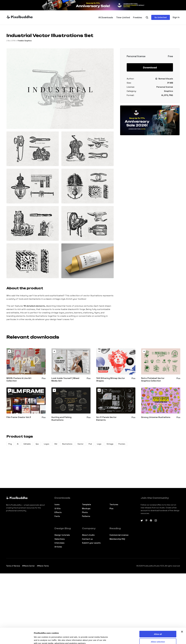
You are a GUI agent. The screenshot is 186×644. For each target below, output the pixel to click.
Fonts (57, 516)
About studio (88, 535)
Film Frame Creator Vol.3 (19, 417)
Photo (85, 512)
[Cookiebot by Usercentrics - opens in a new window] (17, 639)
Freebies (138, 17)
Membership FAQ (117, 539)
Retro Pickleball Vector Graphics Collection (153, 380)
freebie (21, 41)
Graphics (28, 41)
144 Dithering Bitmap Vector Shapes (111, 380)
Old (56, 444)
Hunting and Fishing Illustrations (61, 419)
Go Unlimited (161, 17)
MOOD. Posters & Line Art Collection (19, 380)
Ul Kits (58, 508)
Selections (60, 539)
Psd (90, 444)
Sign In (176, 17)
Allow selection (158, 627)
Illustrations (67, 444)
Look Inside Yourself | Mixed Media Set (65, 380)
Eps (37, 444)
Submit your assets (91, 543)
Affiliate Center (28, 566)
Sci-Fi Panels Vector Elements (106, 419)
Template (86, 504)
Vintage (110, 444)
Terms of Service (13, 566)
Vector (80, 444)
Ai (18, 444)
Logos (47, 444)
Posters (122, 444)
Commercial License (119, 535)
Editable (27, 444)
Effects (58, 512)
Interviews (59, 543)
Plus (111, 508)
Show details (136, 639)
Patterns (86, 516)
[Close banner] (182, 617)
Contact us (87, 539)
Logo (99, 444)
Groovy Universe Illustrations (156, 417)
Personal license (165, 87)
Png (10, 444)
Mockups (86, 508)
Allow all (158, 619)
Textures (114, 504)
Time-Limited (123, 17)
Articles (58, 547)
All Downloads (106, 17)
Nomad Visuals (166, 79)
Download (150, 68)
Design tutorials (62, 535)
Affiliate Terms (43, 566)
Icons (57, 504)
